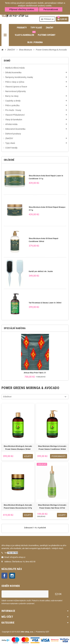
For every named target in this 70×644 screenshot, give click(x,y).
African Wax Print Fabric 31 (35, 373)
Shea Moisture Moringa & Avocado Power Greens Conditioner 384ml (52, 448)
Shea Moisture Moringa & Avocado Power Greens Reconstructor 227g (18, 507)
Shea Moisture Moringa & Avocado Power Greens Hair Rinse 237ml (52, 507)
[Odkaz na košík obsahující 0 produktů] (62, 19)
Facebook (4, 576)
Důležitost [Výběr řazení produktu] (7, 397)
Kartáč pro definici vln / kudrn (41, 271)
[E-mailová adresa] (25, 594)
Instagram (12, 576)
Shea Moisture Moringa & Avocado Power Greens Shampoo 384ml (18, 448)
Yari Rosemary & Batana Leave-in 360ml (45, 303)
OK (58, 594)
